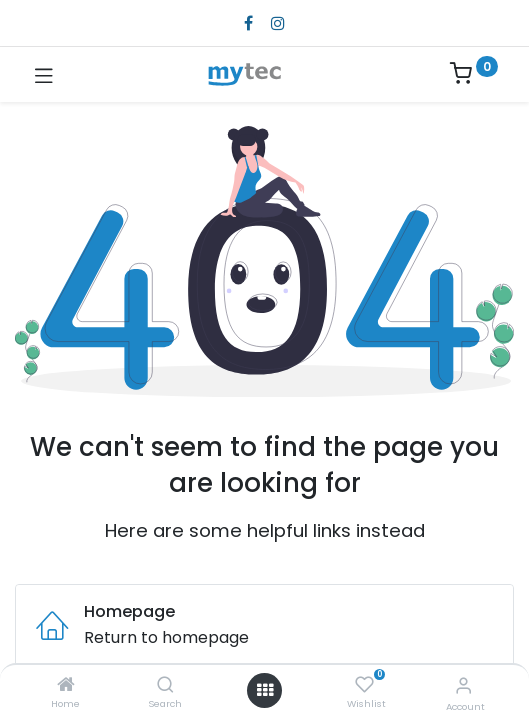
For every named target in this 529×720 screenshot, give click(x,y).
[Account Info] (463, 685)
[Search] (165, 685)
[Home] (66, 685)
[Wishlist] (364, 685)
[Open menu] (265, 690)
